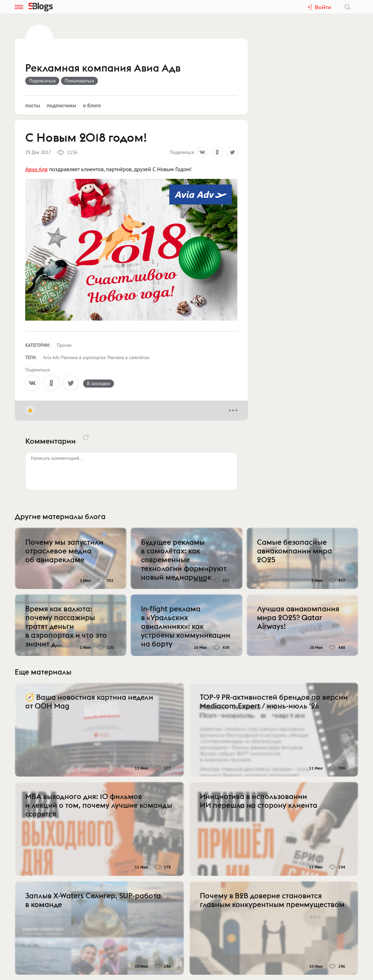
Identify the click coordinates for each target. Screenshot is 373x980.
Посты (33, 105)
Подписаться (42, 81)
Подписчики (61, 105)
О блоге (92, 105)
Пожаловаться (80, 81)
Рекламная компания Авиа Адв (103, 68)
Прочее (64, 345)
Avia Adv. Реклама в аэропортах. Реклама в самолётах (96, 358)
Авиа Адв (36, 169)
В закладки (99, 383)
